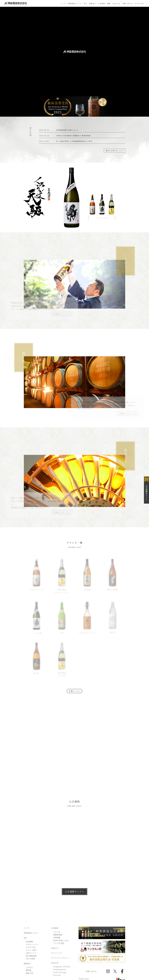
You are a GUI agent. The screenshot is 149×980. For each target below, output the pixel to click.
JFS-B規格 (31, 959)
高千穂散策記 (31, 956)
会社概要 (29, 942)
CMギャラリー (32, 953)
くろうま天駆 (59, 943)
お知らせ (55, 948)
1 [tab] (97, 218)
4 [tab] (104, 218)
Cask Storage (60, 972)
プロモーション (32, 944)
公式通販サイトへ (75, 891)
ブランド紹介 (31, 950)
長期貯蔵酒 (58, 935)
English (116, 3)
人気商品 (55, 928)
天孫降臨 (57, 938)
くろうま (57, 932)
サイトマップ (56, 953)
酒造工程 (29, 973)
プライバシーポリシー (60, 958)
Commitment (60, 969)
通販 (109, 3)
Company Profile (62, 967)
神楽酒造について (75, 3)
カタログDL (139, 3)
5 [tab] (106, 218)
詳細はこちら (74, 691)
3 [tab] (102, 218)
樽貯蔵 (29, 970)
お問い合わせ (127, 3)
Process (57, 975)
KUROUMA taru (61, 940)
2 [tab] (100, 218)
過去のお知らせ (114, 151)
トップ (63, 3)
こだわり (29, 967)
